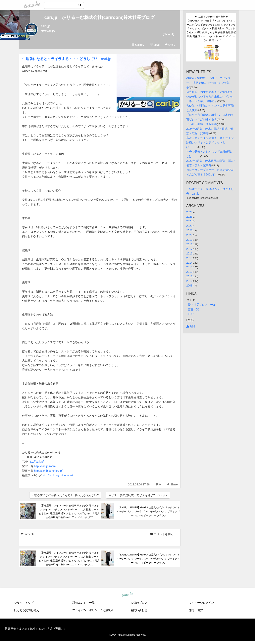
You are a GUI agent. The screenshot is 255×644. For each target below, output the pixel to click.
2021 (189, 230)
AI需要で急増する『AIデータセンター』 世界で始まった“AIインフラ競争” (208, 83)
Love (155, 45)
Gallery (138, 45)
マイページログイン (201, 603)
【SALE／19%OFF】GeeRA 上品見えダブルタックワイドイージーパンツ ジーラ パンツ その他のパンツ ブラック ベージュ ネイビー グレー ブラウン (149, 511)
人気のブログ (139, 603)
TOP (191, 314)
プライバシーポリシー (86, 610)
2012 (189, 272)
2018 (189, 244)
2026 (189, 212)
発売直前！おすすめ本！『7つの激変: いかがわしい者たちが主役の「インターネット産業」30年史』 (210, 96)
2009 (189, 285)
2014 (189, 263)
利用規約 (108, 610)
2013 (189, 267)
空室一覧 (193, 309)
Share (170, 45)
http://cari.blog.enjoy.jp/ (48, 471)
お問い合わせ (139, 610)
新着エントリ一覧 (83, 603)
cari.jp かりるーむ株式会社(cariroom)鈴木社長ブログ (100, 17)
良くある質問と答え (26, 610)
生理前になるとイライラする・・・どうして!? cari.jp (67, 59)
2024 (189, 221)
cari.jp (46, 26)
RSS (191, 326)
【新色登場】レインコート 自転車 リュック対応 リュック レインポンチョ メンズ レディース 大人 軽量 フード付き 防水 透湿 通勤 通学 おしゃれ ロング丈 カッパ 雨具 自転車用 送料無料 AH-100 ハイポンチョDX (69, 511)
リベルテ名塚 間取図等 (202, 124)
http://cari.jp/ (36, 462)
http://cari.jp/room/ (45, 466)
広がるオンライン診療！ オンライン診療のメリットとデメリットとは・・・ (210, 142)
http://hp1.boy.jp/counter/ (58, 475)
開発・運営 (196, 610)
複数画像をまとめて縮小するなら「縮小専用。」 (36, 629)
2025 (189, 217)
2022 (189, 226)
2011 (189, 276)
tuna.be (127, 594)
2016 (189, 253)
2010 (189, 281)
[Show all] (169, 34)
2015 (189, 258)
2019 (189, 240)
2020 (189, 235)
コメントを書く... (163, 534)
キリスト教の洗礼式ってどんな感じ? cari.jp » (138, 495)
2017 (189, 249)
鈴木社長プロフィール (202, 305)
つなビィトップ (24, 603)
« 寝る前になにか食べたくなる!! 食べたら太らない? (65, 495)
